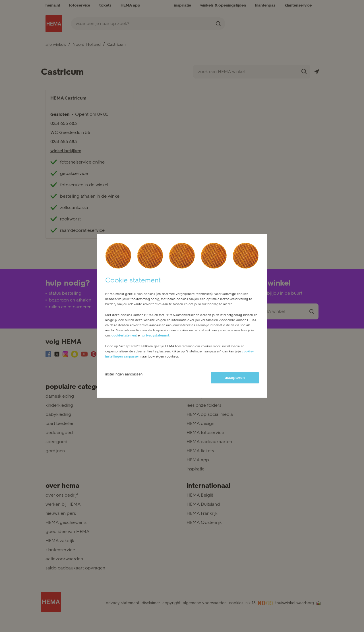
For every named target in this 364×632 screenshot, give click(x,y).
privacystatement (156, 335)
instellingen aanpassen (124, 374)
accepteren (235, 378)
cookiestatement (124, 335)
